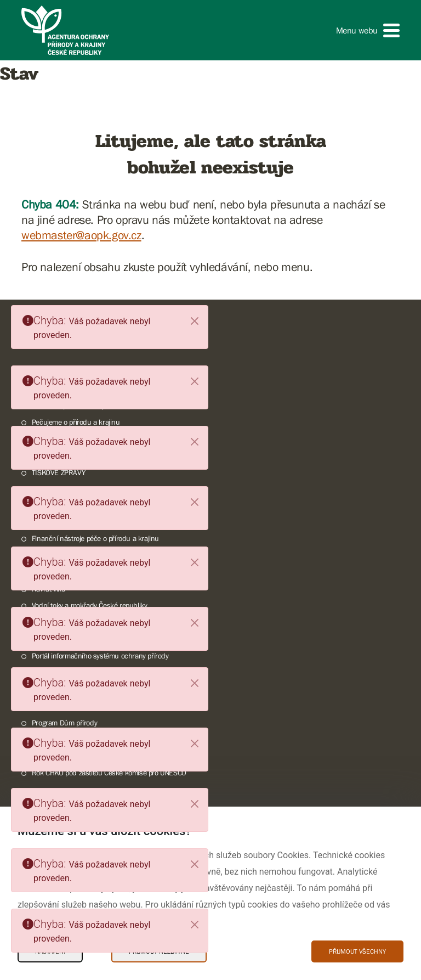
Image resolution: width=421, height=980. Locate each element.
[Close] (195, 321)
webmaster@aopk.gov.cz (81, 235)
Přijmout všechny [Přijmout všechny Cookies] (357, 951)
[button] (368, 30)
